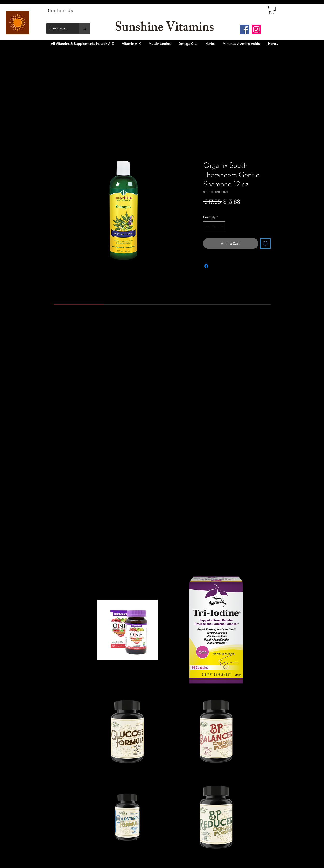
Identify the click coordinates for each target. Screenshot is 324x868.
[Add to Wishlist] (265, 243)
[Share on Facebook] (206, 266)
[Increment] (222, 226)
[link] (272, 10)
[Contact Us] (61, 10)
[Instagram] (256, 29)
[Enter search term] (59, 28)
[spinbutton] (214, 226)
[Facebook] (245, 29)
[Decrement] (207, 226)
